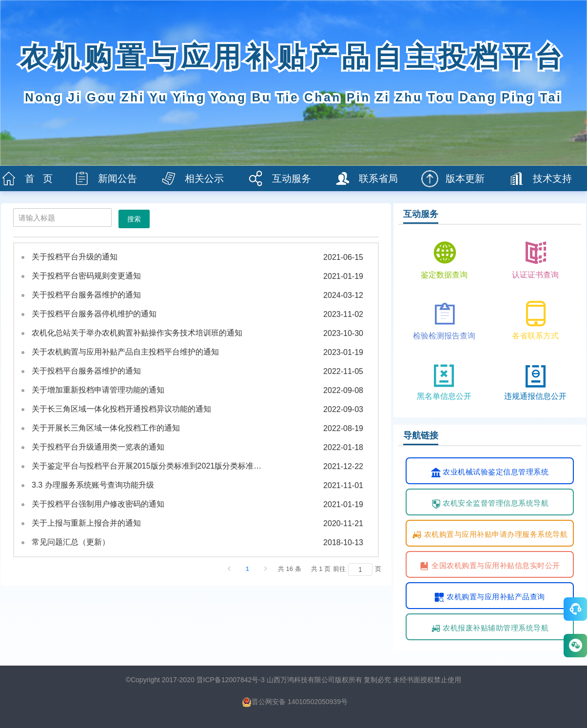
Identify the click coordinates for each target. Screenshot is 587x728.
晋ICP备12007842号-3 (231, 680)
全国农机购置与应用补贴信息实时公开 (489, 566)
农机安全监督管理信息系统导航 (490, 504)
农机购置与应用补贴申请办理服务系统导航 (490, 535)
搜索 (134, 219)
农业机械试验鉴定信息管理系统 (490, 472)
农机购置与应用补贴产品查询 (489, 597)
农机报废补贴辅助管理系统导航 (490, 629)
